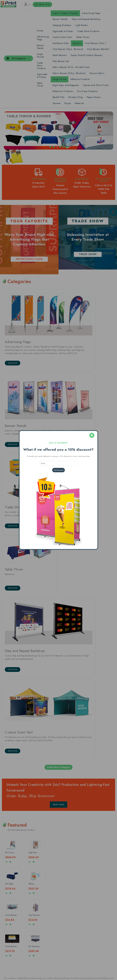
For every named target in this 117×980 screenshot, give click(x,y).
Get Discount (58, 470)
